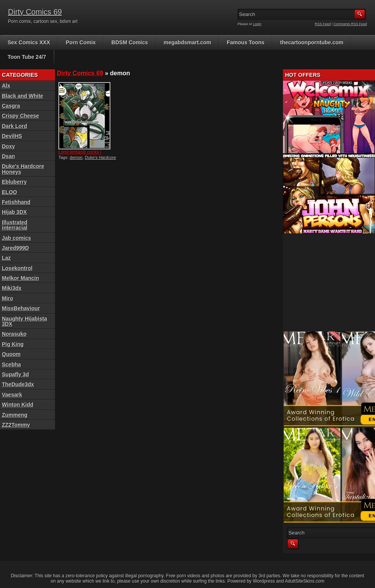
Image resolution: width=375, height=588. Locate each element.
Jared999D (15, 248)
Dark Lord (15, 126)
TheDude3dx (18, 384)
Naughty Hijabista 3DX (24, 321)
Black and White (23, 96)
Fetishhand (16, 202)
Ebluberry (14, 182)
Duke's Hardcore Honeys (23, 169)
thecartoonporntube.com (312, 42)
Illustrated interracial (15, 225)
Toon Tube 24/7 (27, 57)
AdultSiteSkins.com (305, 581)
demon (76, 157)
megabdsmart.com (187, 42)
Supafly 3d (15, 374)
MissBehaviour (21, 308)
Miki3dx (12, 288)
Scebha (11, 364)
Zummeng (15, 415)
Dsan (8, 156)
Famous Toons (246, 42)
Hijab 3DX (14, 212)
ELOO (10, 192)
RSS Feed (323, 24)
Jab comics (16, 238)
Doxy (8, 146)
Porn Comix (81, 42)
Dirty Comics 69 (35, 12)
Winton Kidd (18, 405)
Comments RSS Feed (350, 24)
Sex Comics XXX (29, 42)
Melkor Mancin (20, 278)
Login (257, 24)
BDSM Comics (130, 42)
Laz (6, 258)
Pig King (13, 344)
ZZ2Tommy (16, 425)
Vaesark (12, 395)
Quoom (11, 354)
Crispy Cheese (20, 116)
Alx (6, 86)
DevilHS (12, 136)
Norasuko (14, 334)
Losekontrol (17, 268)
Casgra (11, 106)
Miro (8, 298)
